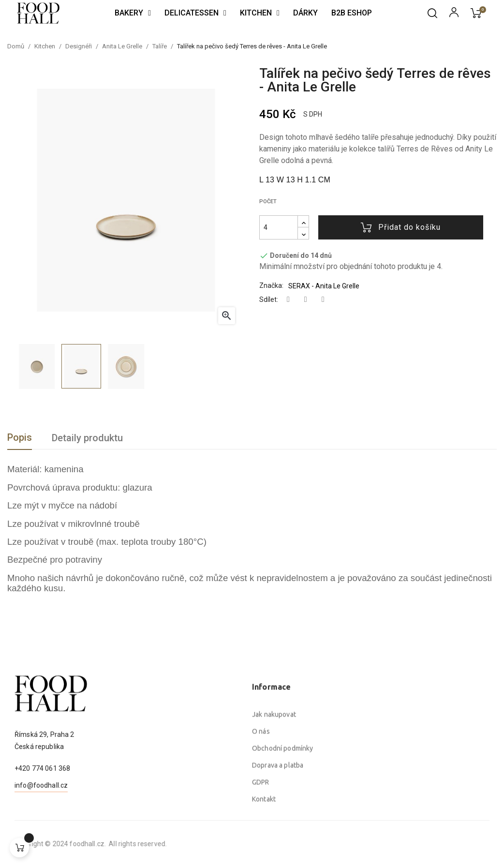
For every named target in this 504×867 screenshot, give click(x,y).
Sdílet (288, 300)
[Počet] (279, 227)
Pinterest (323, 300)
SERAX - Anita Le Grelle (324, 286)
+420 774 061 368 (42, 806)
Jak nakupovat (274, 804)
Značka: (271, 285)
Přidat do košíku (401, 227)
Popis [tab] (20, 437)
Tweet (306, 300)
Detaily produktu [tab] (87, 438)
